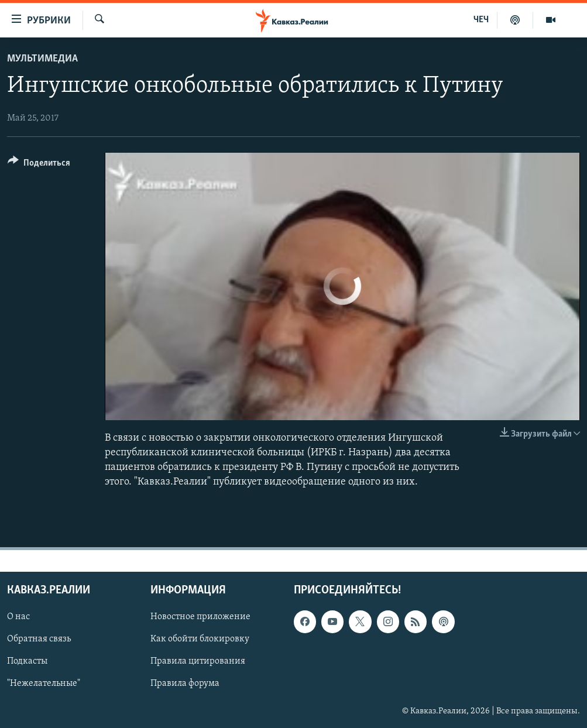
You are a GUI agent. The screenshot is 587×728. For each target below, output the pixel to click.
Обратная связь (39, 640)
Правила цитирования (198, 662)
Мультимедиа (42, 59)
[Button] (39, 165)
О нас (18, 617)
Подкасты (27, 662)
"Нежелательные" (44, 684)
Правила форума (185, 684)
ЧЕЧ (481, 20)
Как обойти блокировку (200, 640)
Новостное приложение (200, 617)
